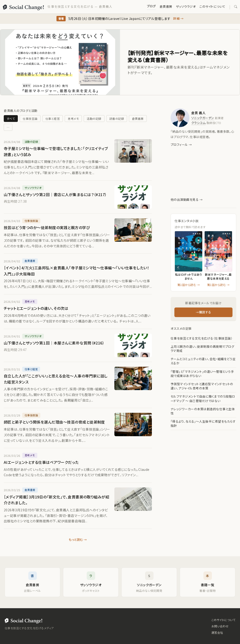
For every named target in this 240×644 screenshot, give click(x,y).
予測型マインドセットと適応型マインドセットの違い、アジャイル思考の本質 (202, 386)
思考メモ (73, 119)
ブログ (151, 6)
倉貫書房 (166, 6)
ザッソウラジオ (186, 6)
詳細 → (178, 18)
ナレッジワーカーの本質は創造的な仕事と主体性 (203, 411)
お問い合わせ (220, 626)
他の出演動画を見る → (187, 199)
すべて (11, 119)
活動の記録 (94, 119)
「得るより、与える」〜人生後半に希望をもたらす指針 (203, 424)
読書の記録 (117, 119)
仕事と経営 (53, 119)
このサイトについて (212, 6)
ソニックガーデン (203, 118)
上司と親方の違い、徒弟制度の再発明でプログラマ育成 (202, 349)
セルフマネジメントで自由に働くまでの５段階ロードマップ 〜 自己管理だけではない (203, 399)
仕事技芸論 (30, 119)
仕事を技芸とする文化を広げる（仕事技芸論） (202, 338)
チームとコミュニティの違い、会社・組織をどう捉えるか (203, 361)
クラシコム (198, 123)
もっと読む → (78, 540)
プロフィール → (181, 145)
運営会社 (217, 632)
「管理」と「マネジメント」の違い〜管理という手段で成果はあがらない (202, 374)
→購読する (203, 312)
